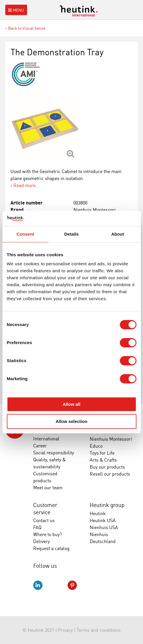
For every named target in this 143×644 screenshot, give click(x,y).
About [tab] (118, 234)
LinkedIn (38, 585)
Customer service (45, 509)
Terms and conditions (99, 630)
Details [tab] (72, 234)
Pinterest (72, 585)
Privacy (65, 630)
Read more (24, 185)
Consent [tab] (25, 234)
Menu (16, 10)
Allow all (71, 404)
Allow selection (71, 421)
